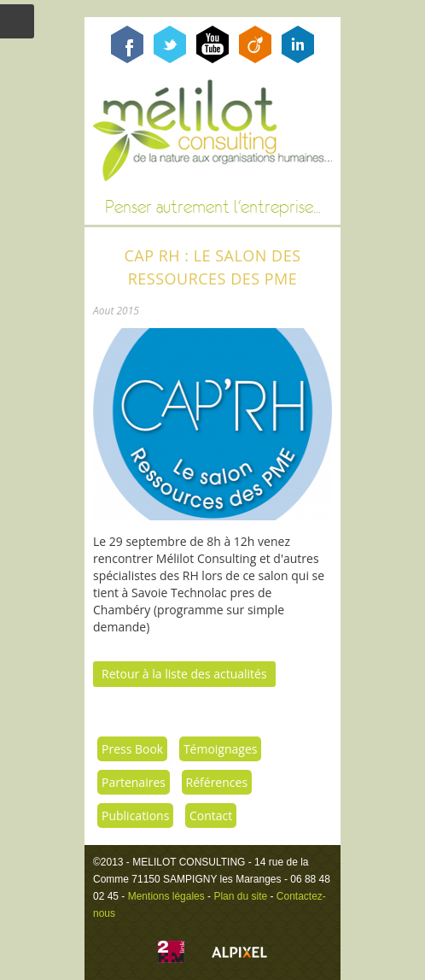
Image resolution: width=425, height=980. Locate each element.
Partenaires (134, 782)
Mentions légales (166, 896)
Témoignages (221, 749)
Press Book (132, 749)
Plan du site (240, 896)
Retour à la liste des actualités (184, 674)
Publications (135, 816)
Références (217, 782)
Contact (211, 816)
